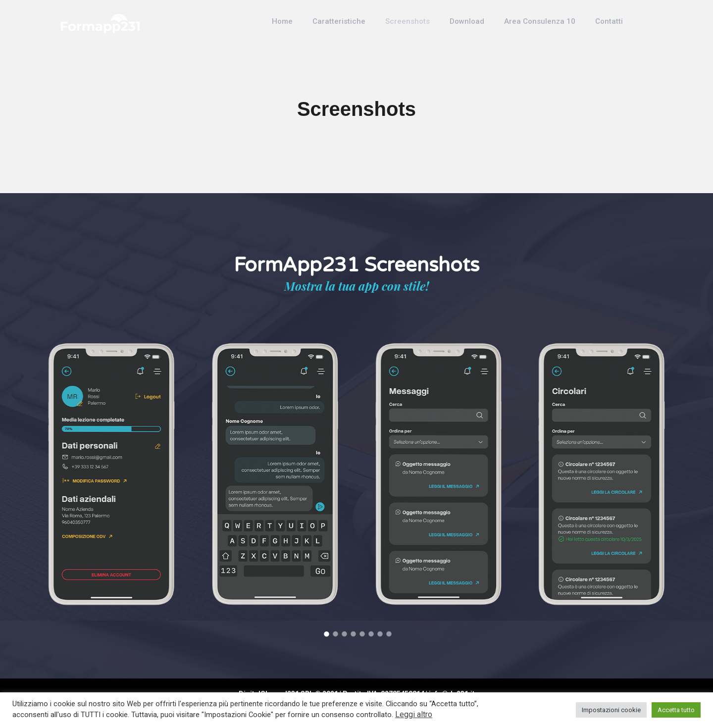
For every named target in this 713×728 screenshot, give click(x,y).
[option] (111, 474)
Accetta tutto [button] (676, 710)
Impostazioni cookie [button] (611, 710)
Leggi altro (414, 714)
